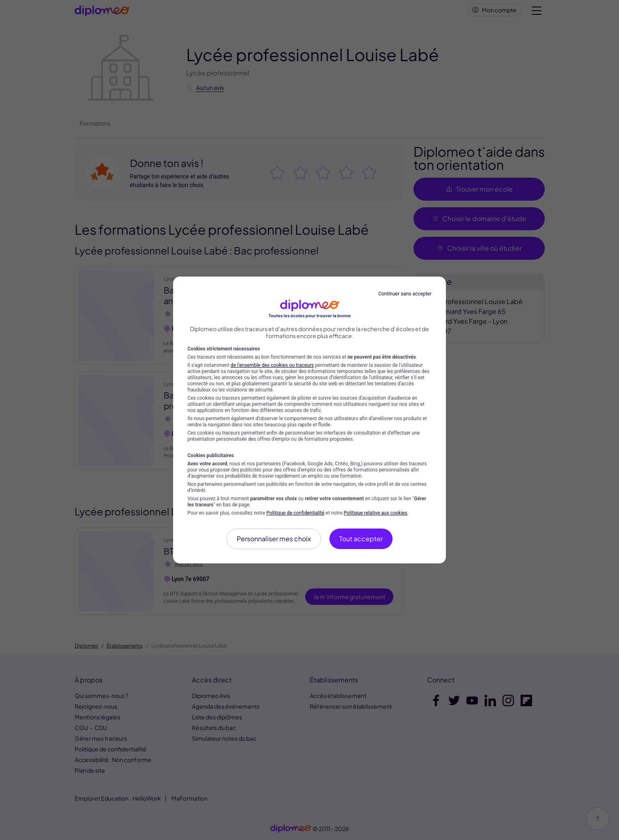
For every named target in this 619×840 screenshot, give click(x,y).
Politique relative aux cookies (376, 513)
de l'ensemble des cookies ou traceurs (272, 365)
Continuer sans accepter (405, 294)
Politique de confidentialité (295, 513)
